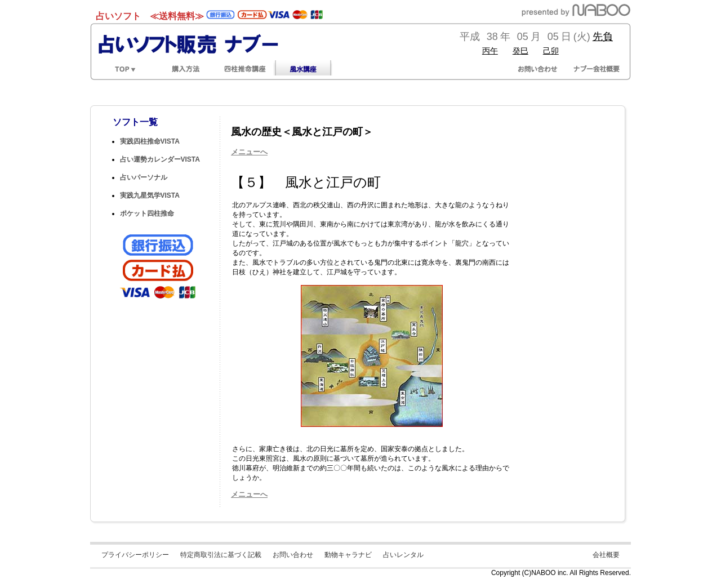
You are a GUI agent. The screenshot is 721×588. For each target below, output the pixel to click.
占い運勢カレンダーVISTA (160, 159)
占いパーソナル (144, 177)
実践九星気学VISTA (150, 195)
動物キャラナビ (348, 555)
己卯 (551, 51)
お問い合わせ (293, 555)
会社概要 (606, 555)
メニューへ (249, 152)
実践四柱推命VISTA (150, 141)
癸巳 (520, 51)
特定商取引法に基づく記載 (221, 555)
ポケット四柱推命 (147, 213)
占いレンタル (403, 555)
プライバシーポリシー (135, 555)
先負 (603, 37)
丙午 (490, 51)
